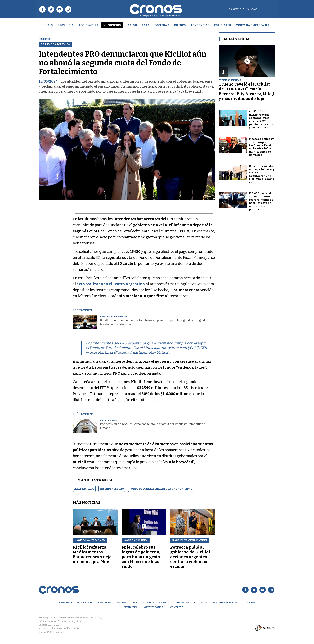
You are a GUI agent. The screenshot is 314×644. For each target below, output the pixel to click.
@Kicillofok (163, 343)
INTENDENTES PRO (112, 489)
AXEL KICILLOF (84, 489)
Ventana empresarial (253, 25)
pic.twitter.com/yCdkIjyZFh (184, 348)
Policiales (222, 25)
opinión (250, 602)
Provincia (66, 25)
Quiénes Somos (154, 607)
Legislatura (89, 25)
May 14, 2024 (160, 352)
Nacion (131, 25)
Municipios (112, 25)
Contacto (177, 607)
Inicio (48, 25)
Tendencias (200, 25)
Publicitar (130, 607)
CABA (146, 25)
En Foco (180, 25)
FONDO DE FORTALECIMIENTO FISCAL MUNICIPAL (161, 489)
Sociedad (162, 25)
